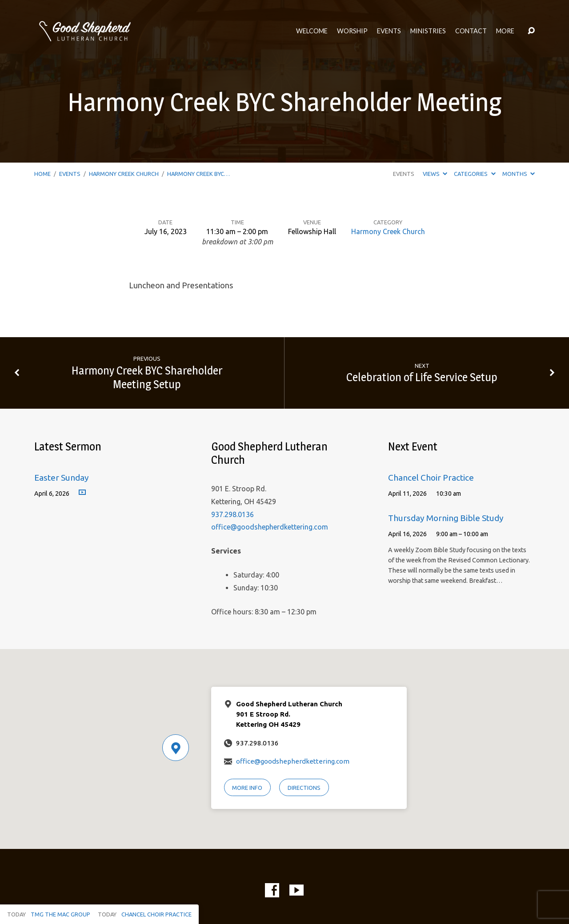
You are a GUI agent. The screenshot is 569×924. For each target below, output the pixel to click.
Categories (475, 174)
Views (435, 174)
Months (519, 174)
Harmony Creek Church (124, 174)
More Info (247, 788)
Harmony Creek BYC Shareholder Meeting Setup (147, 377)
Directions (304, 788)
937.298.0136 (232, 514)
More (505, 31)
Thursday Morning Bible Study (446, 518)
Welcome (312, 31)
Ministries (428, 31)
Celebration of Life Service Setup (422, 377)
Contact (471, 31)
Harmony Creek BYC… (198, 174)
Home (42, 174)
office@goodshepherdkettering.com (270, 527)
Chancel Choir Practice (431, 478)
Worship (352, 31)
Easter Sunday (62, 478)
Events (389, 31)
